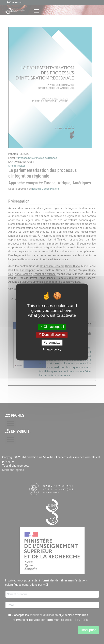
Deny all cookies (52, 335)
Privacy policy (52, 350)
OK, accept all (52, 327)
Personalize (52, 342)
